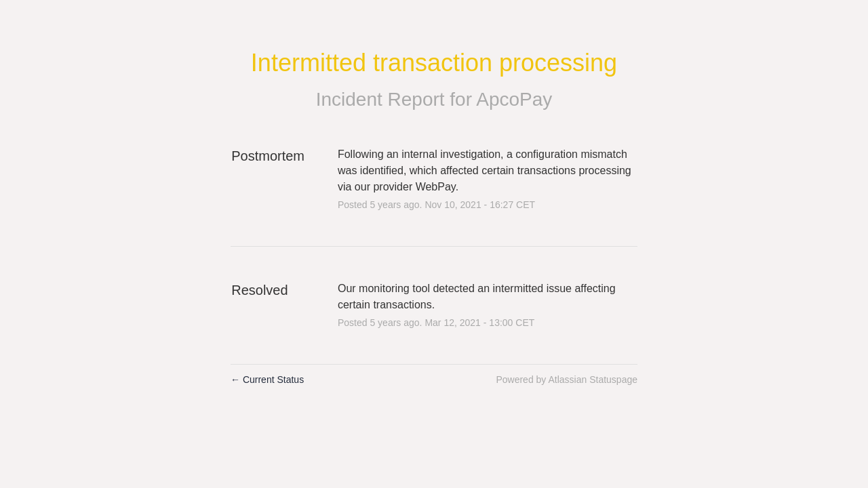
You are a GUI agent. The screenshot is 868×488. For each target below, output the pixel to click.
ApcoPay (514, 99)
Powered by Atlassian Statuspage (567, 380)
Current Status (267, 380)
